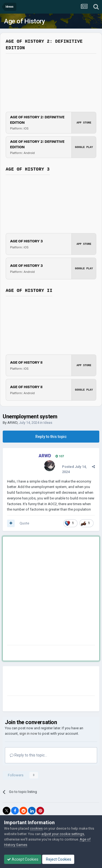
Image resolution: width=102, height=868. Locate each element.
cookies (36, 828)
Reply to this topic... (28, 755)
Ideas (48, 423)
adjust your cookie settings (63, 834)
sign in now (28, 733)
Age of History (24, 21)
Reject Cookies (58, 859)
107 (60, 456)
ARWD (12, 423)
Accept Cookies (23, 859)
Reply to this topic (51, 437)
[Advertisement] (51, 592)
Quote (24, 523)
